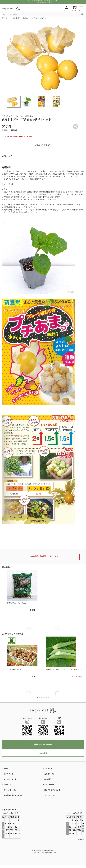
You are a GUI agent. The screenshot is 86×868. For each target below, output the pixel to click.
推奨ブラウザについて (52, 790)
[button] (58, 694)
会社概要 (47, 779)
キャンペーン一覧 (10, 779)
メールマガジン (50, 795)
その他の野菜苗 (15, 18)
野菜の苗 (5, 18)
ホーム (6, 769)
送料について (7, 156)
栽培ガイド (8, 785)
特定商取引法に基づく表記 (13, 795)
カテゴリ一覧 (8, 774)
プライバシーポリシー (12, 790)
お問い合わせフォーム (43, 745)
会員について (49, 774)
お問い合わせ (49, 785)
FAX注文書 (43, 753)
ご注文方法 (48, 769)
